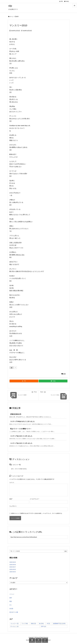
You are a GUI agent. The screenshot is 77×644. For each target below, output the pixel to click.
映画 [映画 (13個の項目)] (34, 623)
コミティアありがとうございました (21, 436)
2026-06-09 (13, 562)
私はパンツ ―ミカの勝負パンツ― (21, 429)
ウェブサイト (13, 506)
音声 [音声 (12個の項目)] (44, 626)
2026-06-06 (13, 569)
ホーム (11, 17)
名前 (11, 499)
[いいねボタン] (12, 368)
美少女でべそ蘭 (14, 612)
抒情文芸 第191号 (16, 414)
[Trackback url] (38, 537)
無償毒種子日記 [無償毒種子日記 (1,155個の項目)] (59, 623)
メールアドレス (34, 499)
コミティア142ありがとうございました (22, 421)
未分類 (11, 609)
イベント (12, 594)
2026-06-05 (13, 572)
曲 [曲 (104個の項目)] (41, 623)
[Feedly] (53, 381)
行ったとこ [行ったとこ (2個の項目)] (15, 626)
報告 (11, 601)
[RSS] (24, 381)
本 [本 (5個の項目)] (48, 623)
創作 (17, 17)
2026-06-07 (13, 567)
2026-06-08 (13, 565)
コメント (12, 482)
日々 (11, 605)
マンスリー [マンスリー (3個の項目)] (15, 623)
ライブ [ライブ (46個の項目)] (25, 623)
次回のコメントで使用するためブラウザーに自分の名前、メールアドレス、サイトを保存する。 (37, 513)
